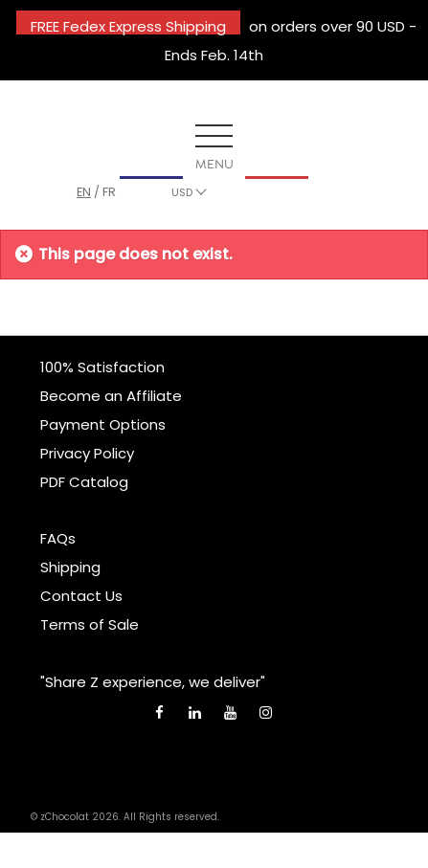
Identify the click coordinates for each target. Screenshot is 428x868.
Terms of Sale (90, 624)
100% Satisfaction (102, 367)
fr (109, 192)
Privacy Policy (87, 453)
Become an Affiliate (111, 396)
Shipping (70, 567)
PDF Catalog (84, 482)
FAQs (58, 538)
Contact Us (81, 596)
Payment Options (103, 424)
